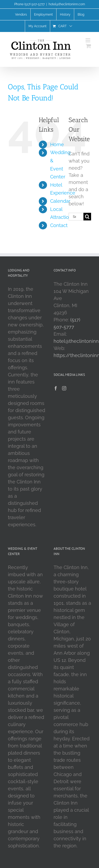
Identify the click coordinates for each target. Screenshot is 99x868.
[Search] (87, 217)
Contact (59, 225)
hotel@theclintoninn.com (67, 4)
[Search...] (76, 217)
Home (57, 144)
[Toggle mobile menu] (88, 40)
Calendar (60, 201)
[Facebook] (56, 388)
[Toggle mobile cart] (88, 46)
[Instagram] (64, 388)
